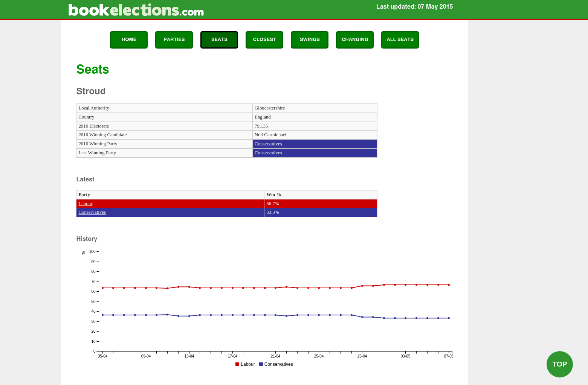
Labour (85, 204)
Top (560, 364)
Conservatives (268, 144)
